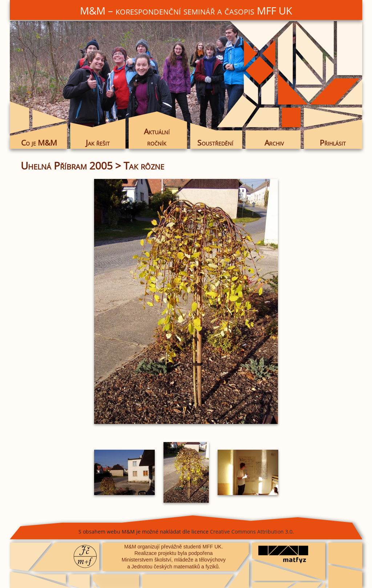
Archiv (274, 143)
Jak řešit (98, 143)
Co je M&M (39, 143)
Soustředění (215, 143)
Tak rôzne (144, 166)
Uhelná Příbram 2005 (67, 166)
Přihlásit (333, 143)
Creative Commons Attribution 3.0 (251, 532)
